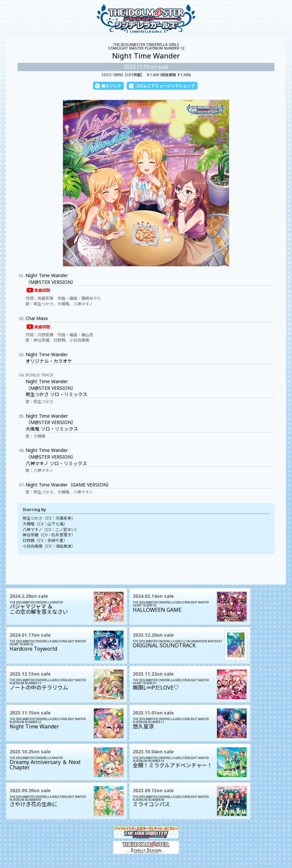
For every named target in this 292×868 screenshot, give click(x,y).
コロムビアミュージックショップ (165, 86)
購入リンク (111, 86)
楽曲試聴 (42, 290)
